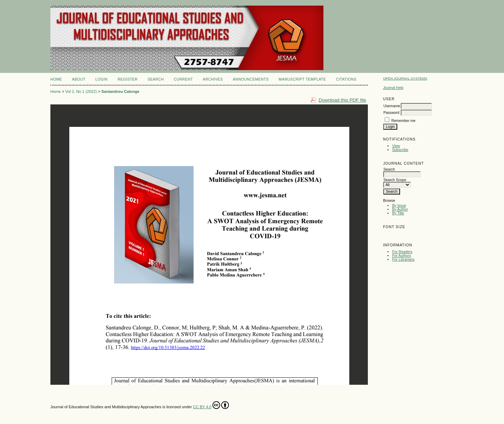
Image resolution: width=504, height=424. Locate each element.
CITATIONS (346, 79)
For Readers (402, 252)
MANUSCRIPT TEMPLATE (302, 79)
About (79, 79)
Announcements (251, 79)
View (396, 146)
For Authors (401, 256)
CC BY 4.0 (211, 405)
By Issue (399, 206)
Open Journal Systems (405, 78)
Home (56, 79)
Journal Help (393, 88)
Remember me (403, 121)
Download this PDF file (342, 100)
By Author (400, 209)
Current (183, 79)
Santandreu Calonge (121, 91)
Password (391, 113)
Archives (213, 79)
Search (156, 79)
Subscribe (400, 150)
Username (392, 106)
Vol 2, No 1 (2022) (81, 91)
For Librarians (403, 259)
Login (102, 79)
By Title (398, 213)
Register (128, 79)
